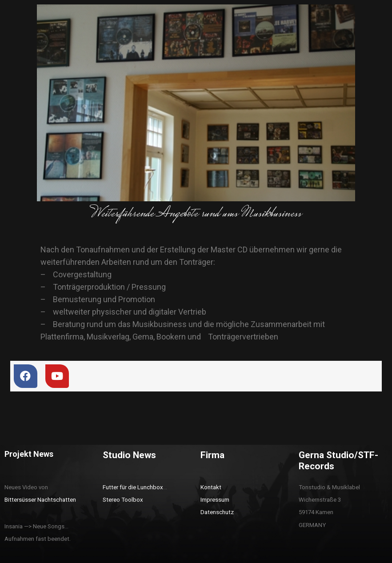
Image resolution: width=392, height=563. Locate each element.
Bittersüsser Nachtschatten (40, 500)
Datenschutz (217, 512)
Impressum (215, 500)
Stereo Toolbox (123, 500)
